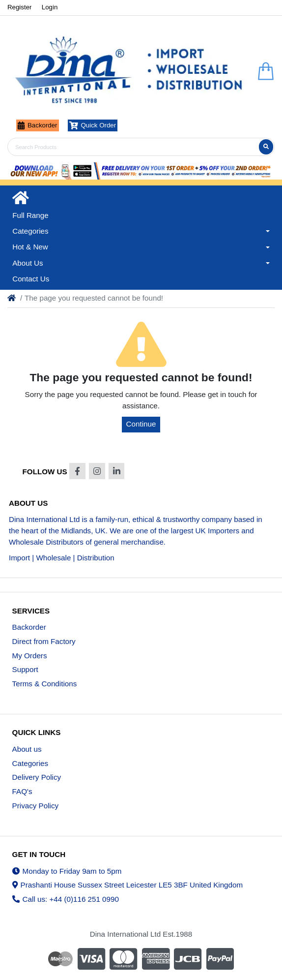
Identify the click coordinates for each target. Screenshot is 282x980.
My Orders (30, 656)
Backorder (38, 125)
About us (27, 749)
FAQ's (22, 791)
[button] (141, 231)
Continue (141, 424)
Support (25, 669)
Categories (30, 763)
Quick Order (93, 125)
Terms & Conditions (45, 684)
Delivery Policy (37, 777)
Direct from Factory (44, 641)
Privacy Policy (36, 806)
